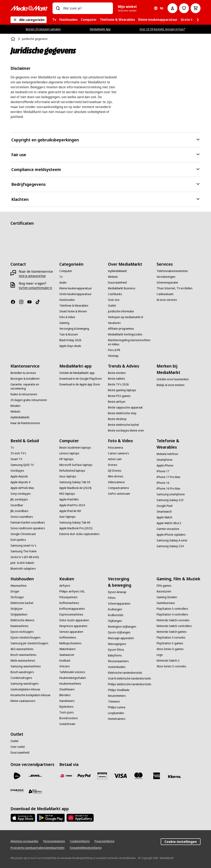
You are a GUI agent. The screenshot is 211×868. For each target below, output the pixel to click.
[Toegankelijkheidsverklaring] (86, 848)
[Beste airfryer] (117, 402)
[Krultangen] (115, 609)
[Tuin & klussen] (69, 334)
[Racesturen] (164, 591)
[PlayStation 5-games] (170, 643)
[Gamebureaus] (166, 603)
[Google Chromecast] (23, 534)
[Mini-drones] (116, 476)
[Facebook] (15, 302)
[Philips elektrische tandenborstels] (130, 684)
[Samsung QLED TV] (22, 465)
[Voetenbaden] (117, 667)
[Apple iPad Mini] (69, 499)
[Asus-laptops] (68, 476)
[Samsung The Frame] (24, 551)
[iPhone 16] (163, 483)
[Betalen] (15, 406)
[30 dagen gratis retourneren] (29, 400)
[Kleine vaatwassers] (23, 701)
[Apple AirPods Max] (22, 488)
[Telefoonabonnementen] (172, 271)
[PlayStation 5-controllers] (172, 609)
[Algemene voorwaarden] (24, 841)
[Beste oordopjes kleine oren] (126, 431)
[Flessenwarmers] (118, 661)
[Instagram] (23, 302)
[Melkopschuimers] (70, 643)
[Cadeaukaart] (165, 294)
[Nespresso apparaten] (73, 626)
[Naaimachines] (19, 626)
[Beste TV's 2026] (118, 384)
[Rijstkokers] (66, 707)
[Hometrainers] (117, 719)
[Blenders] (65, 695)
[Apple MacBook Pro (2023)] (76, 528)
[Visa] (120, 776)
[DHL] (35, 776)
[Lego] (160, 655)
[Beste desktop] (117, 419)
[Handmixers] (67, 701)
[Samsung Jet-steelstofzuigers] (29, 643)
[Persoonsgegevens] (54, 841)
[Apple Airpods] (19, 476)
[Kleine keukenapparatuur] (76, 288)
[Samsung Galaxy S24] (170, 546)
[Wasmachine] (19, 586)
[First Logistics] (35, 791)
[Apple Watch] (164, 517)
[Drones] (113, 465)
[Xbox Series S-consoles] (171, 666)
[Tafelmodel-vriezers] (72, 672)
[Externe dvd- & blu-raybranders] (79, 534)
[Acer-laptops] (67, 517)
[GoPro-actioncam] (119, 494)
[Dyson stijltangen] (119, 632)
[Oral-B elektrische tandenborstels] (130, 678)
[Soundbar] (17, 505)
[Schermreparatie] (167, 283)
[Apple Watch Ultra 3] (169, 523)
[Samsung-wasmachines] (26, 666)
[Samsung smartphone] (171, 494)
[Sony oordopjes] (21, 494)
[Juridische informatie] (121, 311)
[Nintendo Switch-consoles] (173, 620)
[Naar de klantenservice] (25, 423)
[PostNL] (17, 776)
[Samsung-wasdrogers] (25, 684)
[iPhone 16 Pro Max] (168, 489)
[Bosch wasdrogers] (22, 672)
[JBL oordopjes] (19, 499)
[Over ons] (114, 300)
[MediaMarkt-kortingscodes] (125, 334)
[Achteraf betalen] (175, 777)
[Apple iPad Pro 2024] (72, 505)
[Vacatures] (114, 323)
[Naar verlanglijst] (184, 8)
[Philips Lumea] (117, 707)
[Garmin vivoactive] (168, 529)
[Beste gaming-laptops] (122, 390)
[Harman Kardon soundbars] (28, 522)
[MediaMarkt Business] (122, 288)
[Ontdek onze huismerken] (173, 379)
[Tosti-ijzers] (67, 712)
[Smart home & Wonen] (73, 311)
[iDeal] (66, 776)
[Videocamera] (116, 482)
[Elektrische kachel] (22, 603)
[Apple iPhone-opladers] (171, 535)
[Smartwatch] (164, 512)
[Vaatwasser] (67, 655)
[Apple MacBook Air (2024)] (75, 488)
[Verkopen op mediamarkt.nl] (125, 317)
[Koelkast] (65, 661)
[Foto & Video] (67, 317)
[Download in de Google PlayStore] (81, 379)
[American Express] (157, 776)
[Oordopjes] (17, 471)
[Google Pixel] (165, 506)
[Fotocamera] (115, 448)
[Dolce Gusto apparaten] (74, 620)
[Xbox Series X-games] (170, 649)
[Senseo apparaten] (71, 632)
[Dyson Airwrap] (117, 592)
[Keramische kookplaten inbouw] (30, 695)
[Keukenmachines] (70, 684)
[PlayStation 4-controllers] (172, 614)
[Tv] (61, 277)
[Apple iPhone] (165, 465)
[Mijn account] (172, 8)
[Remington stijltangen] (122, 627)
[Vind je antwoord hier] (32, 276)
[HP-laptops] (66, 459)
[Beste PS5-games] (119, 396)
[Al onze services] (167, 300)
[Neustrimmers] (117, 696)
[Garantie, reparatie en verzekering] (32, 386)
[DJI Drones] (115, 471)
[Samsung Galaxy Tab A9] (75, 522)
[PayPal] (84, 776)
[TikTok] (39, 302)
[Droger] (15, 591)
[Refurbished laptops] (72, 471)
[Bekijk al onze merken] (171, 385)
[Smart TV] (16, 459)
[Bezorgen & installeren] (25, 379)
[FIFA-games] (164, 586)
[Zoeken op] (58, 8)
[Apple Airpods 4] (20, 482)
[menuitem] (54, 20)
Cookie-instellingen (181, 842)
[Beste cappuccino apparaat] (125, 407)
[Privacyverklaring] (104, 841)
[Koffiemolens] (68, 638)
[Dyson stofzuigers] (22, 632)
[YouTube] (31, 302)
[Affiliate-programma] (121, 329)
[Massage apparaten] (121, 638)
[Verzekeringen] (166, 277)
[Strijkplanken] (19, 614)
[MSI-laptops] (67, 494)
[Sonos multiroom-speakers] (28, 528)
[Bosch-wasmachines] (23, 655)
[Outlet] (112, 306)
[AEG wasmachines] (22, 649)
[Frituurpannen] (68, 597)
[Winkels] (113, 277)
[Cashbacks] (115, 294)
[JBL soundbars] (19, 511)
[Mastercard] (138, 776)
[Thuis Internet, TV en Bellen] (175, 288)
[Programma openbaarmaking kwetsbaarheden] (38, 848)
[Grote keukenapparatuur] (75, 294)
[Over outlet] (18, 747)
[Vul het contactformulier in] (35, 288)
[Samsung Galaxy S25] (170, 500)
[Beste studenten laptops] (75, 448)
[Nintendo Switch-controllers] (174, 626)
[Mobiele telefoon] (167, 454)
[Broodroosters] (69, 718)
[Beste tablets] (117, 379)
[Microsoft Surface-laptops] (76, 465)
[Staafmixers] (67, 689)
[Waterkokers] (67, 649)
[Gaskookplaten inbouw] (25, 689)
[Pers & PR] (114, 350)
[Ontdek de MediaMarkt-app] (77, 373)
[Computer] (66, 271)
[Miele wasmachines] (23, 661)
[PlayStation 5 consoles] (171, 638)
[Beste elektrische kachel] (123, 425)
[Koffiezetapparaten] (72, 609)
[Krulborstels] (116, 615)
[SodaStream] (67, 724)
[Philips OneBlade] (119, 690)
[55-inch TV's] (18, 453)
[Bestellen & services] (23, 373)
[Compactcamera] (118, 488)
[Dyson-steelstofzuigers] (26, 638)
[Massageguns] (117, 644)
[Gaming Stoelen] (167, 597)
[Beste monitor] (117, 373)
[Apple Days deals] (70, 346)
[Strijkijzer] (17, 609)
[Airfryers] (65, 586)
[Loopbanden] (116, 713)
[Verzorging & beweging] (74, 329)
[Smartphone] (165, 460)
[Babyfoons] (115, 655)
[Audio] (63, 283)
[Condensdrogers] (21, 678)
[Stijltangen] (115, 621)
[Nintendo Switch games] (172, 632)
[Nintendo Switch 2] (168, 661)
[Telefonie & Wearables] (74, 306)
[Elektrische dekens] (22, 620)
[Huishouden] (67, 300)
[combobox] (86, 8)
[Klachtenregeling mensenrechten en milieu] (130, 342)
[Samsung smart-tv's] (23, 546)
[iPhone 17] (163, 471)
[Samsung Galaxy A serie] (172, 540)
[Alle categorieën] (29, 20)
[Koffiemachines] (69, 603)
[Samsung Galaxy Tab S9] (75, 482)
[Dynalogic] (17, 791)
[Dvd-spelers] (18, 540)
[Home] (13, 39)
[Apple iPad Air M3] (70, 511)
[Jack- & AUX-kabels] (22, 563)
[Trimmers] (114, 702)
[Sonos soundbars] (22, 517)
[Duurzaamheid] (117, 283)
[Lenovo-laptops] (69, 453)
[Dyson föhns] (116, 650)
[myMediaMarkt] (117, 271)
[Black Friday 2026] (70, 340)
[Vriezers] (65, 666)
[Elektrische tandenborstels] (125, 673)
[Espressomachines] (71, 614)
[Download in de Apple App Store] (80, 384)
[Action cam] (115, 459)
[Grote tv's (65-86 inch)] (25, 557)
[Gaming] (64, 323)
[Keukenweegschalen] (73, 678)
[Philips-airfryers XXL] (72, 591)
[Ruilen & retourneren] (24, 394)
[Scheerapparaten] (119, 604)
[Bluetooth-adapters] (23, 569)
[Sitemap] (113, 356)
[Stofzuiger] (17, 597)
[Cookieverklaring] (80, 841)
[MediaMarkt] (29, 8)
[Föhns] (112, 598)
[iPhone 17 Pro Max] (168, 477)
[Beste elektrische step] (122, 413)
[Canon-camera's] (118, 453)
